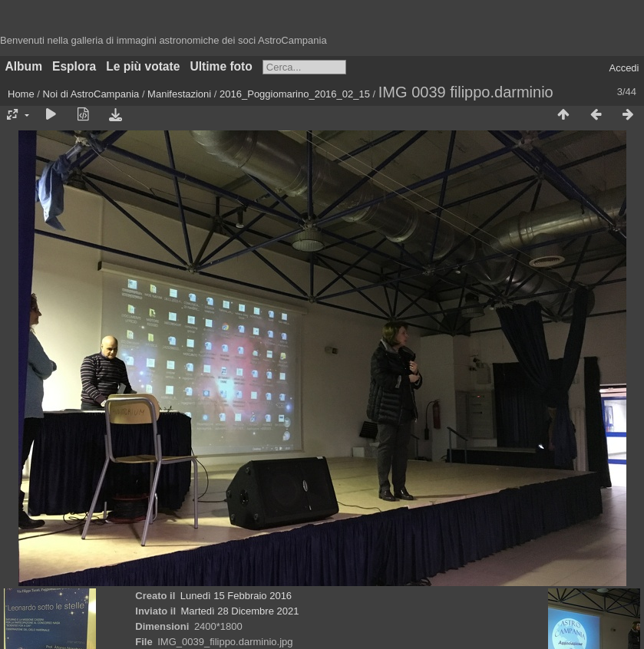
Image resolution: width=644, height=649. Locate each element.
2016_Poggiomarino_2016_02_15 (295, 94)
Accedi (624, 68)
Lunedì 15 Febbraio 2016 (236, 596)
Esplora (74, 66)
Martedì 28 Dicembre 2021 (240, 611)
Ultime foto (221, 66)
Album (24, 66)
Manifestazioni (179, 94)
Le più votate (143, 66)
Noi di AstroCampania (91, 94)
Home (21, 94)
